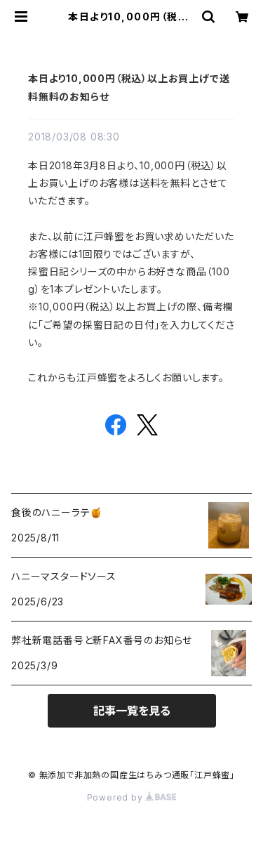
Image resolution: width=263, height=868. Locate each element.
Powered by (132, 797)
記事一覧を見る (132, 711)
